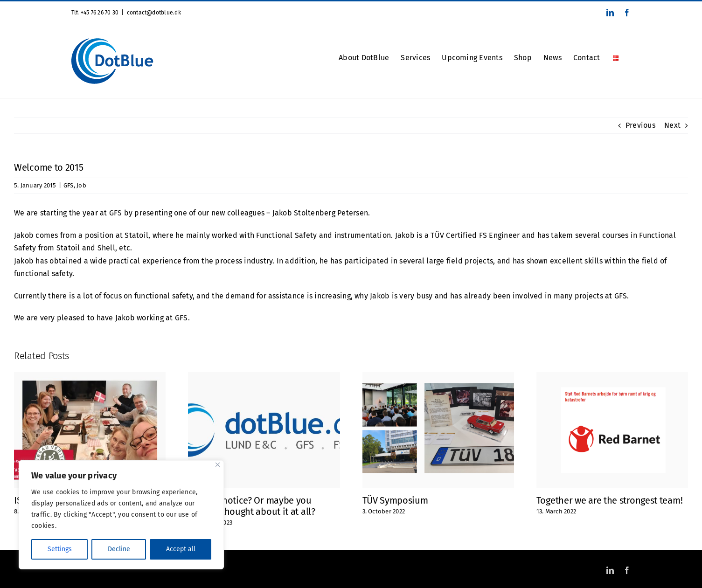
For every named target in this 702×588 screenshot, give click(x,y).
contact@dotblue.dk (154, 13)
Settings (60, 549)
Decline (119, 549)
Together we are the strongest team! (610, 500)
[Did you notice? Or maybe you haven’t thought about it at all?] (264, 377)
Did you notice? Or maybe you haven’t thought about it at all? (251, 506)
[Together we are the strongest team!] (612, 377)
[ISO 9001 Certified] (90, 377)
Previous (640, 125)
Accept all (181, 549)
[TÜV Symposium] (438, 377)
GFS (69, 185)
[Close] (218, 465)
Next (672, 125)
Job (81, 185)
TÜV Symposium (395, 500)
